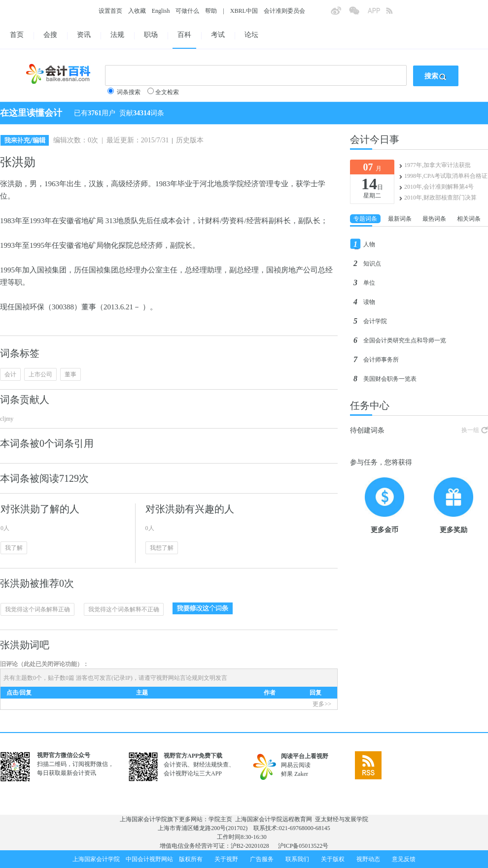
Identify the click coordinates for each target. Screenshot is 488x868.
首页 (17, 35)
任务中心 (370, 405)
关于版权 (333, 859)
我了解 (14, 548)
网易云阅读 (296, 765)
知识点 (372, 264)
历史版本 (190, 140)
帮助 (211, 11)
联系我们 (297, 859)
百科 (184, 35)
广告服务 (262, 859)
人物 (369, 244)
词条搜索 (129, 92)
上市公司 (40, 374)
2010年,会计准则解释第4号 (439, 187)
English (161, 11)
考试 (218, 35)
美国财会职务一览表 (390, 379)
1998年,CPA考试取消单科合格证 (446, 176)
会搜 (50, 35)
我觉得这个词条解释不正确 (124, 609)
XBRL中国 (244, 11)
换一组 (470, 430)
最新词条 (400, 219)
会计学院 (375, 321)
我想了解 (162, 548)
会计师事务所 (381, 360)
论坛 (251, 35)
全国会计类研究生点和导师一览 (405, 340)
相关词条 (469, 219)
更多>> (322, 704)
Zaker (301, 774)
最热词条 (434, 219)
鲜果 (287, 774)
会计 (10, 374)
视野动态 (368, 859)
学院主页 (220, 819)
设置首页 (110, 11)
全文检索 (167, 92)
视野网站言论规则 (180, 678)
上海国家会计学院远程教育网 (274, 819)
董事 (70, 374)
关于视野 (226, 859)
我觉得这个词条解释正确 (37, 609)
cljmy (7, 419)
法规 (117, 35)
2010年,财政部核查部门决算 (440, 198)
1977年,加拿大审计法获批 (437, 165)
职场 (151, 35)
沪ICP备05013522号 (303, 846)
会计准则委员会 (284, 11)
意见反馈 (404, 859)
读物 (369, 302)
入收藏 (137, 11)
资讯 (84, 35)
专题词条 (365, 219)
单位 (369, 283)
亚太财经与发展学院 (342, 819)
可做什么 (187, 11)
